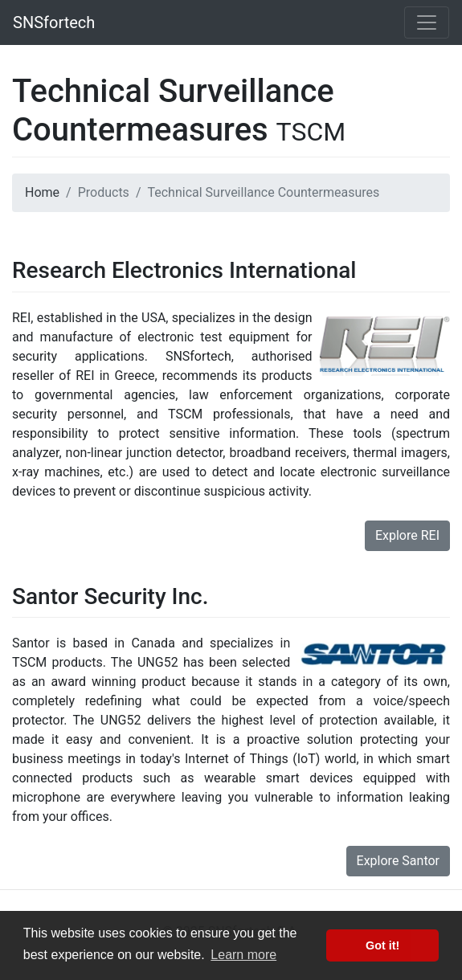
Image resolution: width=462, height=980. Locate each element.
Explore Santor (398, 861)
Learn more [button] (243, 955)
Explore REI (407, 535)
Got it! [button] (382, 945)
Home (42, 192)
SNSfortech (54, 22)
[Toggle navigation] (427, 22)
